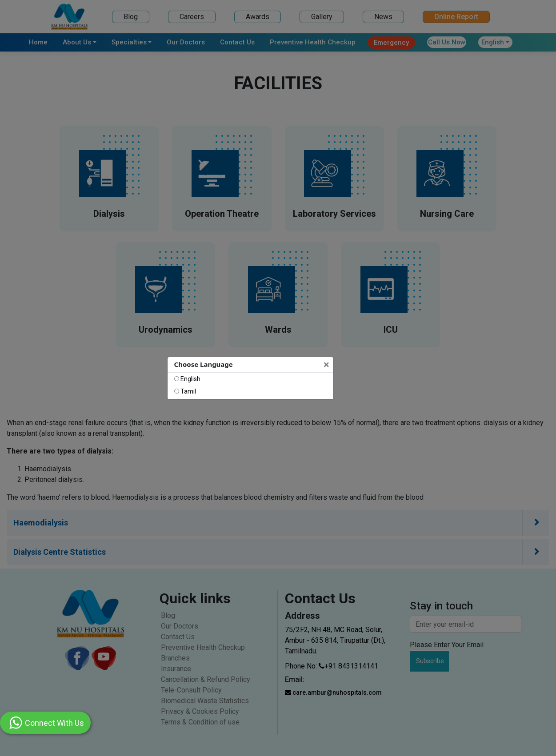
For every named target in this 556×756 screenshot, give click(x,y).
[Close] (327, 365)
